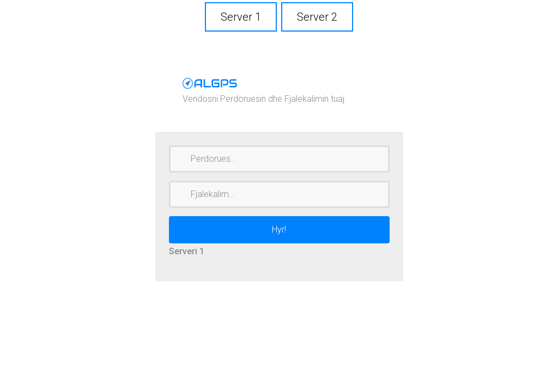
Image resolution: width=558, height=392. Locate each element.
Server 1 (241, 17)
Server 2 (317, 17)
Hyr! (279, 229)
